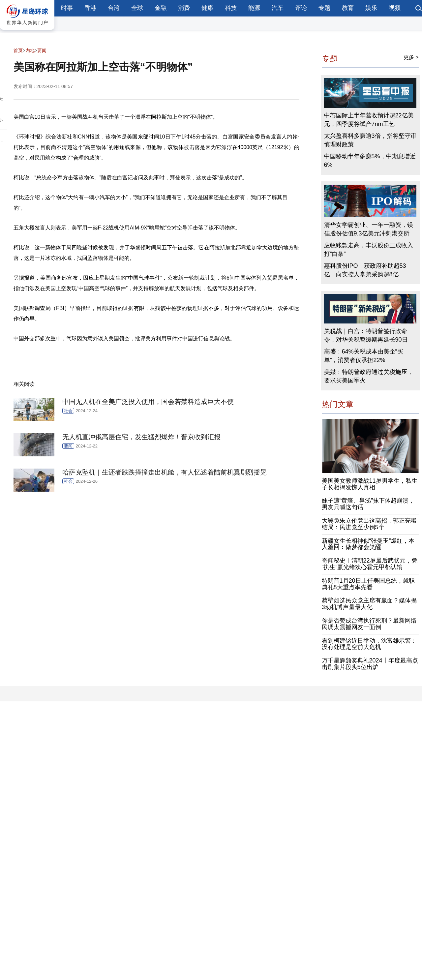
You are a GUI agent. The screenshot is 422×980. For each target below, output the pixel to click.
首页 (18, 50)
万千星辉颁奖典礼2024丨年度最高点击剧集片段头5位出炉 (370, 664)
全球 (137, 8)
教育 (348, 8)
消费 (184, 8)
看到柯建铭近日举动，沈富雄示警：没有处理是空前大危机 (369, 644)
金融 (161, 8)
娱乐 (371, 8)
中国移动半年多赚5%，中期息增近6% (370, 161)
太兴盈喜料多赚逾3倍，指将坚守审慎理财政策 (370, 140)
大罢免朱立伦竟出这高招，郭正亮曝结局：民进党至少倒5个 (369, 524)
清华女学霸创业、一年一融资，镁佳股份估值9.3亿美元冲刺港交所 (369, 229)
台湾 (114, 8)
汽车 (278, 8)
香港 (90, 8)
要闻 (42, 50)
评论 (301, 8)
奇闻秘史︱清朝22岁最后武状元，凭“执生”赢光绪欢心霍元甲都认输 (370, 564)
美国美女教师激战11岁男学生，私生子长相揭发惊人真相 (370, 484)
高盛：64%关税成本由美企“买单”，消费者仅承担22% (364, 356)
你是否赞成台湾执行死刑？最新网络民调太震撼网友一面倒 (369, 624)
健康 (207, 8)
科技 (231, 8)
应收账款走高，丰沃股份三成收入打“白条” (369, 250)
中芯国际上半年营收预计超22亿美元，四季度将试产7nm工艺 (369, 120)
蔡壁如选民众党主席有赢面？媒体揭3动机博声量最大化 (369, 604)
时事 (67, 8)
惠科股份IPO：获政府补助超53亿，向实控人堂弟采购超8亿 (365, 270)
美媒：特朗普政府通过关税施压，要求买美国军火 (369, 376)
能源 (254, 8)
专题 (324, 8)
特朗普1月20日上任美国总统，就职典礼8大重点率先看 (368, 584)
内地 (30, 50)
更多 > (411, 57)
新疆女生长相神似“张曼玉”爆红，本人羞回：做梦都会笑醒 (368, 544)
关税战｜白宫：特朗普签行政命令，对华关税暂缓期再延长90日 (366, 335)
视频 (395, 8)
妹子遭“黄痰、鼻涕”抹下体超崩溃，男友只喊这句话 (368, 504)
